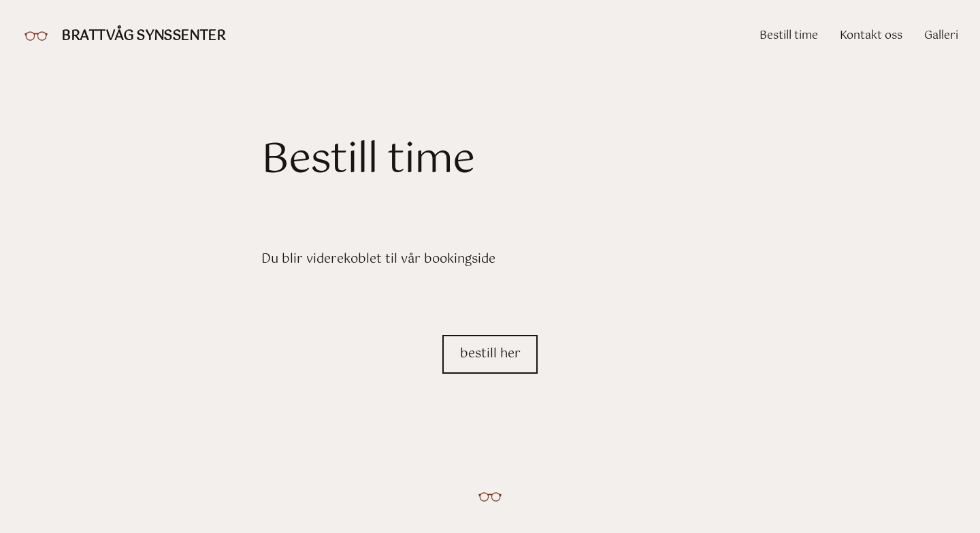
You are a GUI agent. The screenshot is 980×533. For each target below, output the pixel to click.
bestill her (490, 354)
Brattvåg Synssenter (143, 36)
